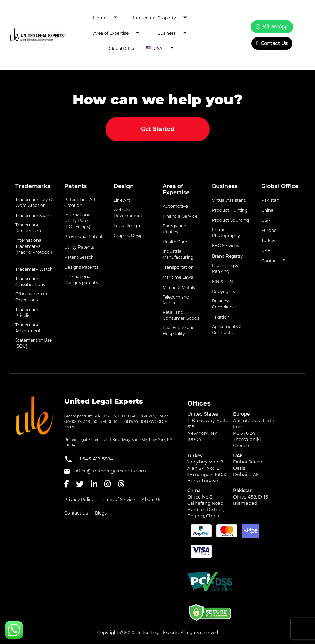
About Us (152, 499)
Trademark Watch (34, 269)
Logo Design (127, 225)
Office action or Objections (31, 297)
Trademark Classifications (30, 282)
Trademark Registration (28, 228)
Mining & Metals (179, 288)
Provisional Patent (84, 237)
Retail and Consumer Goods (181, 315)
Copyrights (223, 291)
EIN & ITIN (222, 281)
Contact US (273, 261)
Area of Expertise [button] (176, 189)
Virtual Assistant (229, 200)
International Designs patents (81, 279)
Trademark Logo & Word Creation (35, 202)
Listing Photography (226, 233)
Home (108, 18)
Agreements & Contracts (227, 329)
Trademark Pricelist (27, 312)
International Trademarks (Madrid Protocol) (34, 246)
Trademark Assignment (28, 328)
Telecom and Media (176, 300)
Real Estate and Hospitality (179, 331)
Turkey (268, 240)
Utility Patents (79, 247)
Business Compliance (225, 304)
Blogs (101, 513)
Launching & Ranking (225, 268)
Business (175, 33)
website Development (128, 212)
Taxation (221, 317)
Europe (269, 230)
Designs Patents (81, 267)
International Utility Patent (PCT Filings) (78, 221)
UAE (266, 250)
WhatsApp (272, 27)
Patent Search (79, 257)
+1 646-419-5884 (89, 459)
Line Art (122, 200)
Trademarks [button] (33, 186)
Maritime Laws (178, 277)
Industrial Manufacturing (178, 254)
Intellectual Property (163, 18)
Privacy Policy (79, 499)
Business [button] (225, 186)
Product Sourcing (230, 220)
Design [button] (124, 186)
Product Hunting (230, 210)
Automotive (175, 206)
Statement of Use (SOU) (34, 343)
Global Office (122, 48)
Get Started (158, 129)
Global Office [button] (280, 186)
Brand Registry (227, 256)
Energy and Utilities (175, 229)
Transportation (178, 267)
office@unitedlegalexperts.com (105, 471)
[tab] (35, 186)
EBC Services (225, 246)
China (267, 210)
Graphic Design (130, 236)
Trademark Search (34, 215)
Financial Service (180, 216)
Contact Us (272, 43)
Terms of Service (118, 499)
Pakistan (270, 200)
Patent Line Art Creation (80, 202)
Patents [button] (76, 186)
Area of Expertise (119, 33)
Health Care (175, 242)
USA (166, 48)
